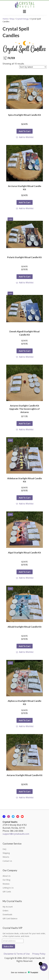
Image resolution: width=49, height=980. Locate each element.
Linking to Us (8, 888)
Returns (6, 857)
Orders (5, 911)
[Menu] (24, 11)
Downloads (7, 914)
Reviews (6, 884)
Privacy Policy (39, 954)
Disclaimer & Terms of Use (17, 954)
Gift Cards (7, 892)
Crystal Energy (22, 19)
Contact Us (7, 861)
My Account (8, 907)
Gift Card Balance (10, 918)
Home (5, 19)
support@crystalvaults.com (16, 834)
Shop (12, 19)
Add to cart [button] (25, 131)
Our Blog (6, 880)
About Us (7, 876)
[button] (25, 137)
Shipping (6, 853)
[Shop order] (33, 67)
